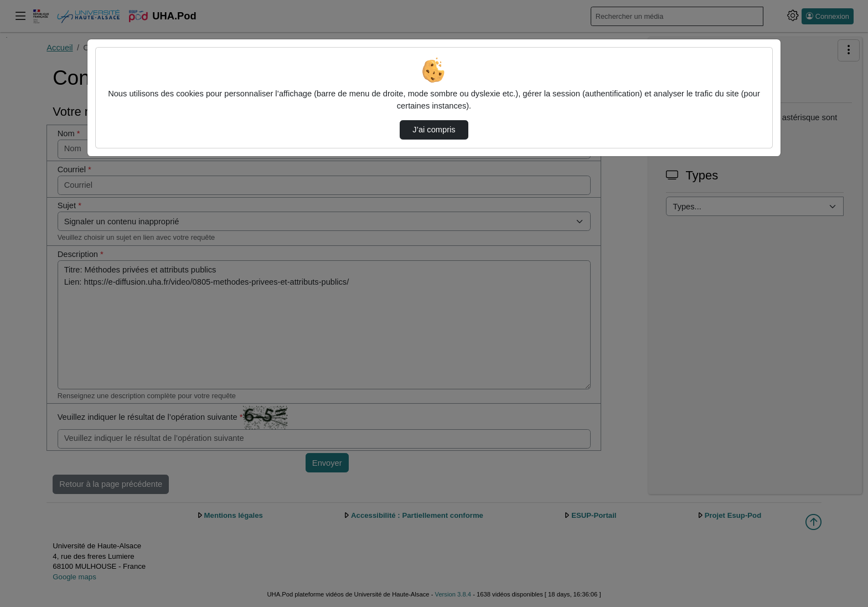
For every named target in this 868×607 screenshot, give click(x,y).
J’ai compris (434, 130)
